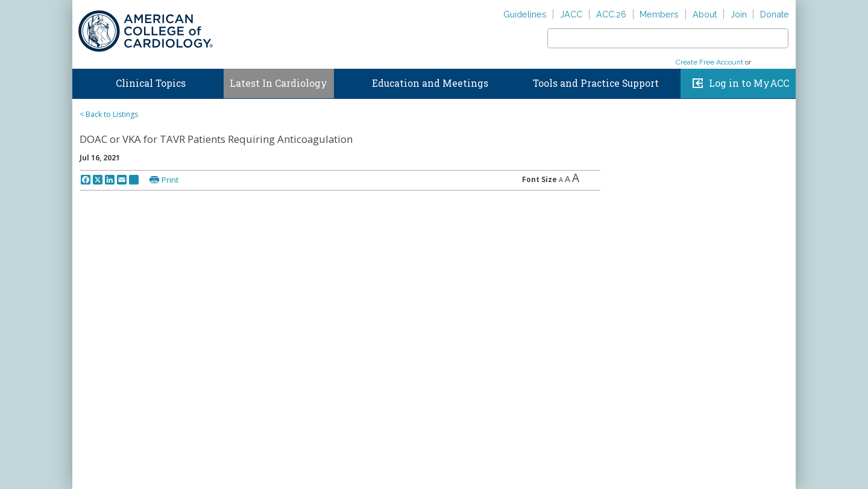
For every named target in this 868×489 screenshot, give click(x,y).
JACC (571, 14)
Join (739, 14)
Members (659, 14)
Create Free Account (709, 62)
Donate (775, 14)
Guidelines (525, 14)
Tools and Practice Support (596, 83)
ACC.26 (611, 14)
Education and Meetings (430, 83)
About (705, 14)
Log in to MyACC (749, 83)
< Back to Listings (109, 114)
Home (84, 81)
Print (170, 180)
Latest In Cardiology (278, 83)
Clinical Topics (151, 83)
